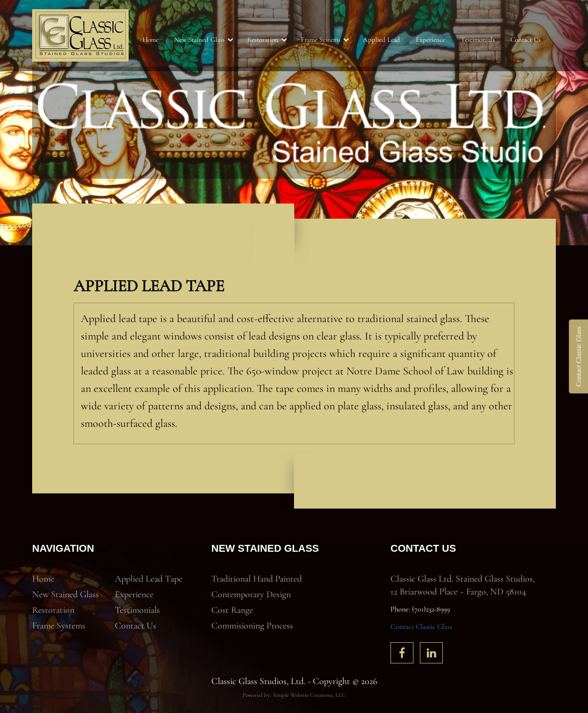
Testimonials (478, 40)
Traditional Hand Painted (257, 579)
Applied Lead (382, 40)
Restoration (263, 40)
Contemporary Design (251, 594)
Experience (430, 40)
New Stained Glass (199, 40)
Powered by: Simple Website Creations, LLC (294, 695)
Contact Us (526, 40)
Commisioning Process (252, 626)
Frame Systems (321, 40)
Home (150, 40)
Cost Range (232, 610)
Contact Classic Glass (421, 627)
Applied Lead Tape (149, 579)
